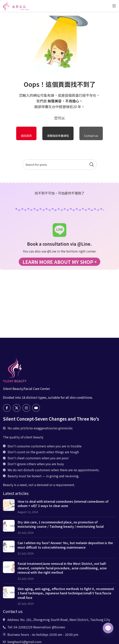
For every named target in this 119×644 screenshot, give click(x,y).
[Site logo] (16, 5)
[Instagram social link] (26, 408)
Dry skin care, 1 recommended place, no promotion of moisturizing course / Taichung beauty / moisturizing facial (61, 524)
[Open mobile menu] (114, 6)
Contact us (91, 136)
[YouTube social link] (36, 408)
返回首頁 (26, 136)
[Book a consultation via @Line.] (59, 230)
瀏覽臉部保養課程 (58, 136)
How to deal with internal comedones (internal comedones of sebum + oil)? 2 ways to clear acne (63, 503)
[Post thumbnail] (9, 507)
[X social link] (17, 408)
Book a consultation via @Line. (59, 244)
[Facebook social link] (7, 408)
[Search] (60, 165)
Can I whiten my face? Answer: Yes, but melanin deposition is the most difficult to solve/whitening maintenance (65, 545)
